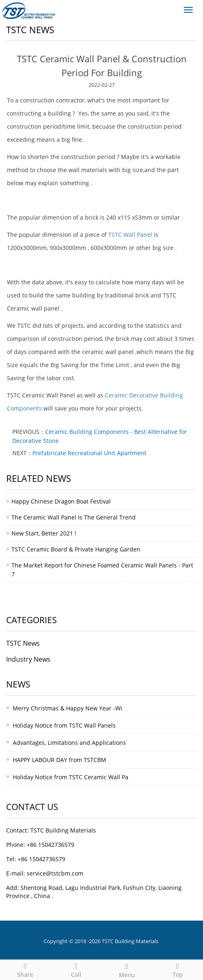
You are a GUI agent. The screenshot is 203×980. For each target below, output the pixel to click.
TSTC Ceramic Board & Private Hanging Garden (76, 549)
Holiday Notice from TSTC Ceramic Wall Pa (71, 777)
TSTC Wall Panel (130, 235)
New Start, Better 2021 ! (44, 533)
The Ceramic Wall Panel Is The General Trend (74, 517)
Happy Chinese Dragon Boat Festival (61, 501)
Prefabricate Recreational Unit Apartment (89, 453)
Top (178, 969)
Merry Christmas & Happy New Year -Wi (67, 708)
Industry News (28, 659)
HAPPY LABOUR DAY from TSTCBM (59, 760)
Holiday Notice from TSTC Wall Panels (64, 725)
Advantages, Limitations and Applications (69, 743)
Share (25, 969)
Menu (127, 970)
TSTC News (23, 643)
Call (76, 969)
